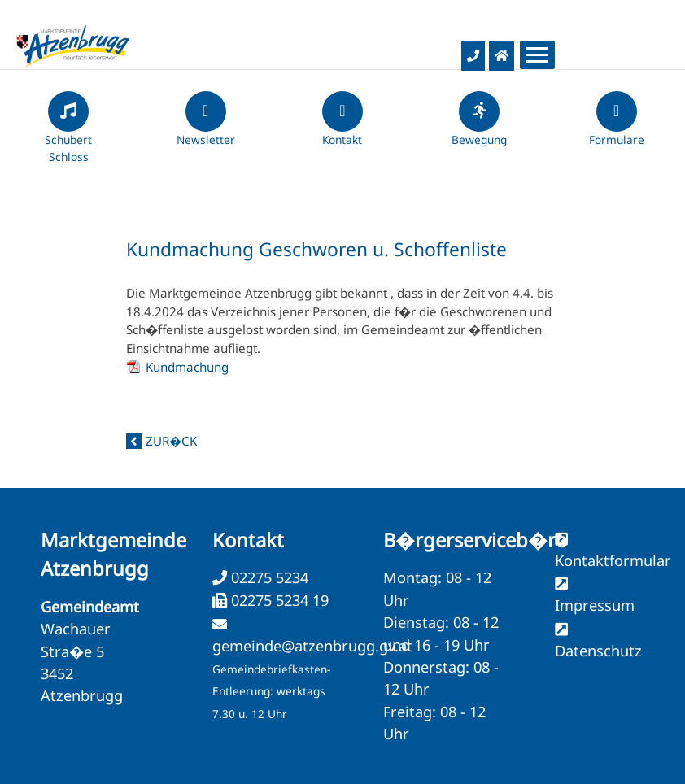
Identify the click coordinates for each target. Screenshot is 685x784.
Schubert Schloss (68, 134)
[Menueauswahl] (537, 55)
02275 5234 (268, 577)
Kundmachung (187, 367)
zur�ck (171, 441)
